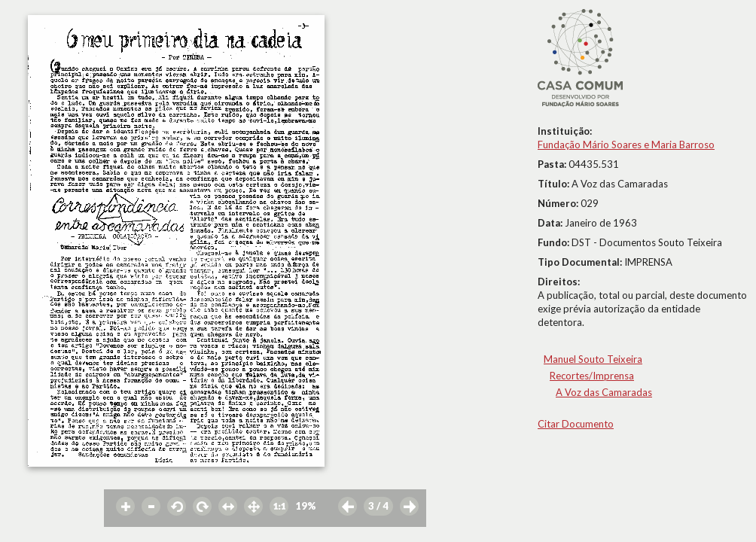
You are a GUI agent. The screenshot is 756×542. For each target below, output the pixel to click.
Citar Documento (576, 424)
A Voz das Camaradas (604, 392)
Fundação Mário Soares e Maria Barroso (626, 145)
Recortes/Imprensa (592, 376)
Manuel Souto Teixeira (593, 359)
